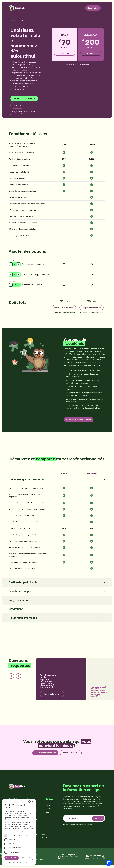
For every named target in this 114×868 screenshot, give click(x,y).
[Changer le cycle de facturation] (24, 98)
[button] (19, 862)
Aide (47, 815)
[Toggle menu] (104, 8)
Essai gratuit (93, 8)
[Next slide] (18, 678)
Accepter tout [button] (12, 858)
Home (13, 20)
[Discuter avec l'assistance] (109, 863)
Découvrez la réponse (52, 696)
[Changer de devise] (17, 105)
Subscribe (97, 821)
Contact (48, 811)
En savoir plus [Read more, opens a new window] (21, 831)
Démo (48, 808)
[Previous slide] (11, 678)
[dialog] (19, 832)
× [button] (33, 801)
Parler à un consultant (72, 755)
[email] (84, 821)
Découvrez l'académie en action (80, 421)
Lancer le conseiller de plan (44, 755)
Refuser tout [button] (27, 858)
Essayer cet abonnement (64, 307)
